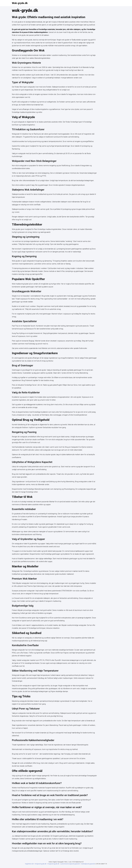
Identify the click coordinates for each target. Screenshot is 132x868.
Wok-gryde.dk (20, 3)
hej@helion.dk (29, 864)
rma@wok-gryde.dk (53, 864)
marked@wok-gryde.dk (88, 864)
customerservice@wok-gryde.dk (70, 864)
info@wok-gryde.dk (41, 864)
